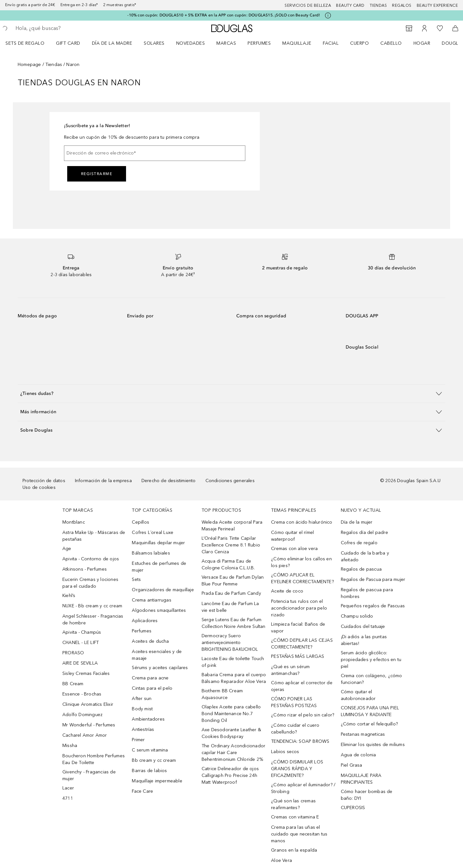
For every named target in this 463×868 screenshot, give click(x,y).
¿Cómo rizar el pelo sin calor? (303, 715)
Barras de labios (149, 771)
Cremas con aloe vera (294, 549)
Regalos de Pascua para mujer (373, 579)
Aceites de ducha (150, 641)
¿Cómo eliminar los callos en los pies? (301, 562)
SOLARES (154, 43)
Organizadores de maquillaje (163, 590)
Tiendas (378, 5)
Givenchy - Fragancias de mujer (89, 775)
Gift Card (68, 43)
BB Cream (73, 684)
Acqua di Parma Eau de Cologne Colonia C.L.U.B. (228, 565)
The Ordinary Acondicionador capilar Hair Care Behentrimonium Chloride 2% (233, 753)
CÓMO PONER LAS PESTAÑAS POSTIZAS (294, 702)
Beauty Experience (437, 5)
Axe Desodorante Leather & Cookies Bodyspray (231, 733)
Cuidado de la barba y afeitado (365, 556)
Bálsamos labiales (151, 553)
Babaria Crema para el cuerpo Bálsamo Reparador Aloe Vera (234, 678)
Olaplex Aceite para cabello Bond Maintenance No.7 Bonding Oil (231, 714)
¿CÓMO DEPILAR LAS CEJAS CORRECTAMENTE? (302, 644)
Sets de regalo (25, 43)
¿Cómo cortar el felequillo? (369, 724)
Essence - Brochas (82, 694)
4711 (68, 798)
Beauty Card (350, 5)
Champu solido (357, 616)
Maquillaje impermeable (157, 781)
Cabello (391, 43)
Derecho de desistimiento (169, 481)
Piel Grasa (352, 765)
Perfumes (259, 43)
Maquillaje (297, 43)
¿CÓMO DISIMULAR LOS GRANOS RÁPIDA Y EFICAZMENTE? (297, 769)
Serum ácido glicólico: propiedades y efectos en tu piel (371, 660)
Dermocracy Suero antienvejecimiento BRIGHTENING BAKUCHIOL (230, 643)
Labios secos (285, 752)
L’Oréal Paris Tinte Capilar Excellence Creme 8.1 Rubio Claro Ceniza (231, 545)
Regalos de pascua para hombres (367, 593)
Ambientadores (148, 719)
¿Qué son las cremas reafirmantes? (293, 804)
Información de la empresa (103, 481)
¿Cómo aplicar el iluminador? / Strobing (303, 788)
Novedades (191, 43)
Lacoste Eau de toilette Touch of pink (233, 662)
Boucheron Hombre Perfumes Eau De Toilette (94, 759)
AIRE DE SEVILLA (80, 663)
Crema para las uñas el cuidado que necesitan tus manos (299, 834)
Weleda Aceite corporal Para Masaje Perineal (232, 526)
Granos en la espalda (294, 850)
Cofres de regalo (359, 543)
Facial (331, 43)
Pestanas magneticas (363, 734)
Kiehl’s (69, 596)
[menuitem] (29, 43)
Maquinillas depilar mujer (158, 543)
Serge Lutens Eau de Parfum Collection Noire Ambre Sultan (234, 623)
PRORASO (73, 653)
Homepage (29, 65)
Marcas (226, 43)
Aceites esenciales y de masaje (157, 655)
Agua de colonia (359, 755)
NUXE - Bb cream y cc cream (92, 606)
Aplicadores (145, 621)
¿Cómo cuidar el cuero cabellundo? (295, 729)
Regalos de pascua (361, 569)
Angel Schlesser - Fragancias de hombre (93, 620)
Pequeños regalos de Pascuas (373, 606)
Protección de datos (44, 481)
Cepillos (141, 522)
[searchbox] (63, 28)
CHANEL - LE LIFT (81, 643)
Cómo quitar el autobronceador (358, 695)
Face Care (142, 791)
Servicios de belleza (308, 5)
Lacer (68, 788)
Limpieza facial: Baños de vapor (298, 628)
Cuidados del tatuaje (363, 626)
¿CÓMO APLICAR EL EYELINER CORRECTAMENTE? (302, 578)
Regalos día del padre (364, 532)
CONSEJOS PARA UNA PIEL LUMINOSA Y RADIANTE (370, 711)
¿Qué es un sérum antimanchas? (290, 670)
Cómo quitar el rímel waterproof (292, 536)
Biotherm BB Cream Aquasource (222, 694)
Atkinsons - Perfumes (85, 569)
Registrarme (97, 174)
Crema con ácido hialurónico (302, 522)
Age (67, 549)
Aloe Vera (281, 860)
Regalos (402, 5)
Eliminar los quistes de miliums (373, 745)
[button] (232, 393)
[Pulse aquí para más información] (328, 15)
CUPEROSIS (353, 808)
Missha (70, 746)
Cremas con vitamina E (295, 817)
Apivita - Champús (82, 632)
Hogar (422, 43)
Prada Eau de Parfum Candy (231, 593)
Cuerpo (359, 43)
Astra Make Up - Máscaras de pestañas (94, 536)
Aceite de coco (287, 591)
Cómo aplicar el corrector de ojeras (302, 686)
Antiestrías (143, 729)
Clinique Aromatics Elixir (88, 704)
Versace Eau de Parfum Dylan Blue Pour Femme (233, 581)
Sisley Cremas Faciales (86, 673)
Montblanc (74, 522)
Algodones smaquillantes (159, 610)
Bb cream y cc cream (154, 760)
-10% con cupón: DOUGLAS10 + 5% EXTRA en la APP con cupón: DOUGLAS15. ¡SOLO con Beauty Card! (224, 15)
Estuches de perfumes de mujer (159, 567)
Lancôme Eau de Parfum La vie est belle (230, 607)
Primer (138, 740)
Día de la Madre (112, 43)
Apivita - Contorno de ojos (91, 559)
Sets (136, 579)
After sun (142, 699)
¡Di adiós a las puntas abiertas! (364, 640)
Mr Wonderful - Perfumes (89, 725)
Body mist (142, 709)
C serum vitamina (150, 750)
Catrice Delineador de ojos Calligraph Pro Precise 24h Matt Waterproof (230, 775)
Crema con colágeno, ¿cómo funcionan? (372, 679)
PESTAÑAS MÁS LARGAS (298, 656)
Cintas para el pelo (152, 688)
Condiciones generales (230, 481)
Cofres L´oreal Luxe (153, 532)
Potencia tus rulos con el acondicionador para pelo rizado (299, 608)
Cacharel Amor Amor (85, 735)
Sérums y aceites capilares (160, 668)
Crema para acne (150, 678)
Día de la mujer (357, 522)
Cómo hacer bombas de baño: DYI (367, 795)
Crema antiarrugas (151, 600)
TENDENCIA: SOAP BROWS (300, 741)
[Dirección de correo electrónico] (155, 153)
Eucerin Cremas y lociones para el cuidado (90, 583)
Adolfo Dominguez (82, 715)
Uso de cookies (39, 487)
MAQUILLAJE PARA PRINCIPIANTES (361, 779)
